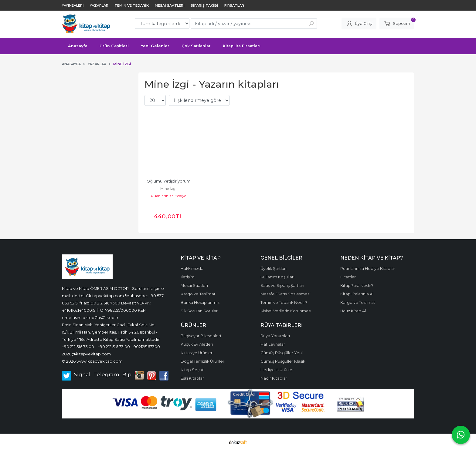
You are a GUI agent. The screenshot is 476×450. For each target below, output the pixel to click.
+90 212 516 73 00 (78, 347)
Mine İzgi (168, 188)
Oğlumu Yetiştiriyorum (168, 181)
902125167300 (147, 347)
